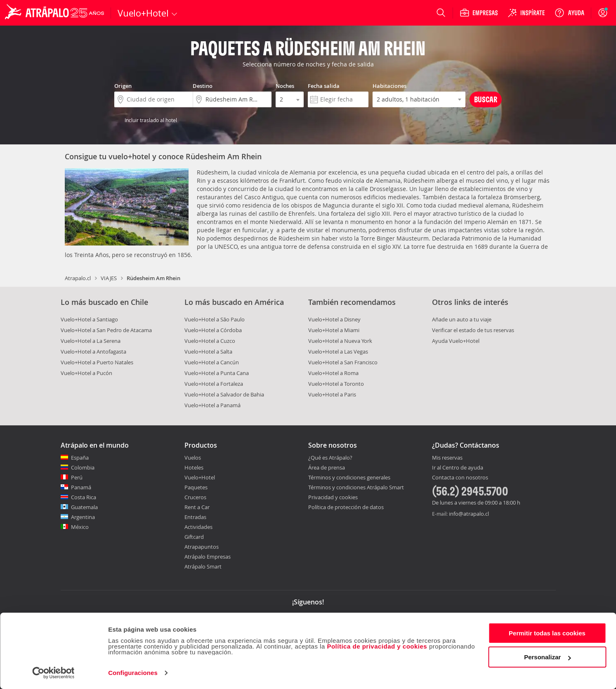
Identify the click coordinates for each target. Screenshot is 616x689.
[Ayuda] (569, 13)
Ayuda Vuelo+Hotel (456, 341)
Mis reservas (447, 458)
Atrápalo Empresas (208, 557)
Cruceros (195, 497)
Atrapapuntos (202, 547)
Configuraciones (133, 673)
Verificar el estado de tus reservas (473, 330)
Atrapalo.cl (78, 278)
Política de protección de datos (346, 507)
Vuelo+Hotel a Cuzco (210, 341)
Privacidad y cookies (333, 497)
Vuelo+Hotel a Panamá (212, 405)
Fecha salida (324, 86)
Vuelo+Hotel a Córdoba (213, 330)
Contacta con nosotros (460, 478)
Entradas (195, 517)
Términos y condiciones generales (349, 477)
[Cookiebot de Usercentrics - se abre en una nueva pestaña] (53, 673)
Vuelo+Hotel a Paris (332, 394)
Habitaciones (389, 86)
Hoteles (194, 467)
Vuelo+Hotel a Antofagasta (93, 352)
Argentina (83, 517)
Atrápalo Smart (203, 566)
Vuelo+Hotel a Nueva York (340, 341)
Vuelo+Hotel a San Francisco (343, 362)
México (80, 527)
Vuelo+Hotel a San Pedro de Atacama (106, 330)
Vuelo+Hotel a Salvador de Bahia (224, 394)
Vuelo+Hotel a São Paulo (215, 319)
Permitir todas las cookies (547, 633)
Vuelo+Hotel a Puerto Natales (97, 362)
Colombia (83, 467)
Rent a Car (197, 507)
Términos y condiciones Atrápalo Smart (356, 487)
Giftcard (194, 537)
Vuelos (193, 458)
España (80, 458)
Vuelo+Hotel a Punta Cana (217, 373)
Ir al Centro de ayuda (458, 468)
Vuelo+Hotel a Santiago (89, 319)
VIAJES (109, 278)
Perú (77, 477)
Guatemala (84, 507)
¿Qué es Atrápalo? (330, 458)
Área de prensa (327, 467)
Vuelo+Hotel (200, 477)
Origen (123, 86)
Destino (203, 86)
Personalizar (547, 657)
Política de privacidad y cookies (377, 646)
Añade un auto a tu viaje (462, 319)
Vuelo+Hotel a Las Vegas (338, 352)
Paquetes (196, 487)
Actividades (198, 527)
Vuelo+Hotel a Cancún (212, 362)
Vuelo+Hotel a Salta (208, 352)
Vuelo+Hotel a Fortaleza (214, 384)
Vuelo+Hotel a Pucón (86, 373)
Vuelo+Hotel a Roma (333, 373)
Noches (285, 86)
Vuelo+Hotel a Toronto (336, 384)
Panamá (81, 487)
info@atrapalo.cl (469, 514)
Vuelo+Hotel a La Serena (91, 341)
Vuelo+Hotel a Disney (334, 319)
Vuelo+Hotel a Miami (334, 330)
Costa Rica (84, 497)
